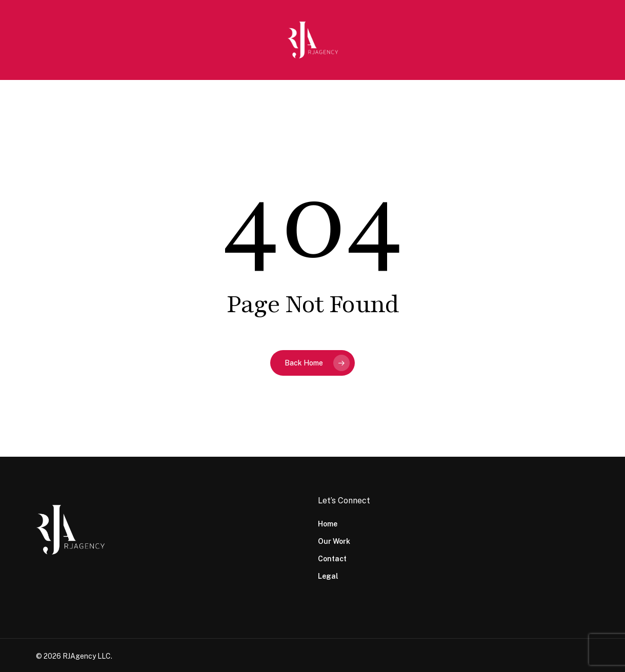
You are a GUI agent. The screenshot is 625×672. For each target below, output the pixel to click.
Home (328, 524)
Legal (328, 576)
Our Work (334, 541)
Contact (332, 559)
